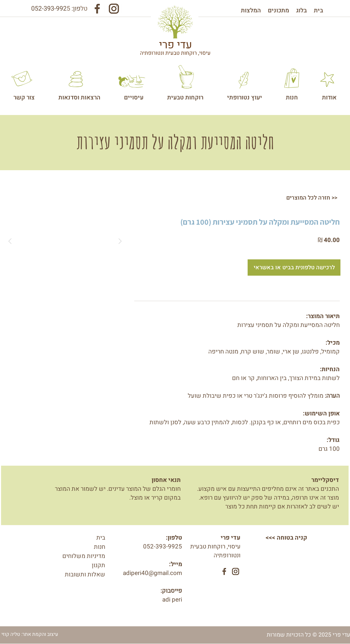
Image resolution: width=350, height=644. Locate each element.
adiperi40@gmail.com (153, 573)
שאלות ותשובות (85, 574)
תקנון (98, 565)
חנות (100, 547)
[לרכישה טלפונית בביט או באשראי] (294, 268)
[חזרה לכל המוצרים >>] (312, 198)
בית (101, 538)
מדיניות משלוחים (84, 556)
